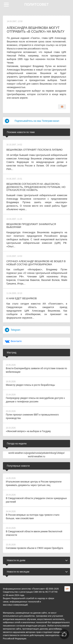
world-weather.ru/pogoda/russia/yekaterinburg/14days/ (36, 453)
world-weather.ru (36, 456)
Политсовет (37, 4)
